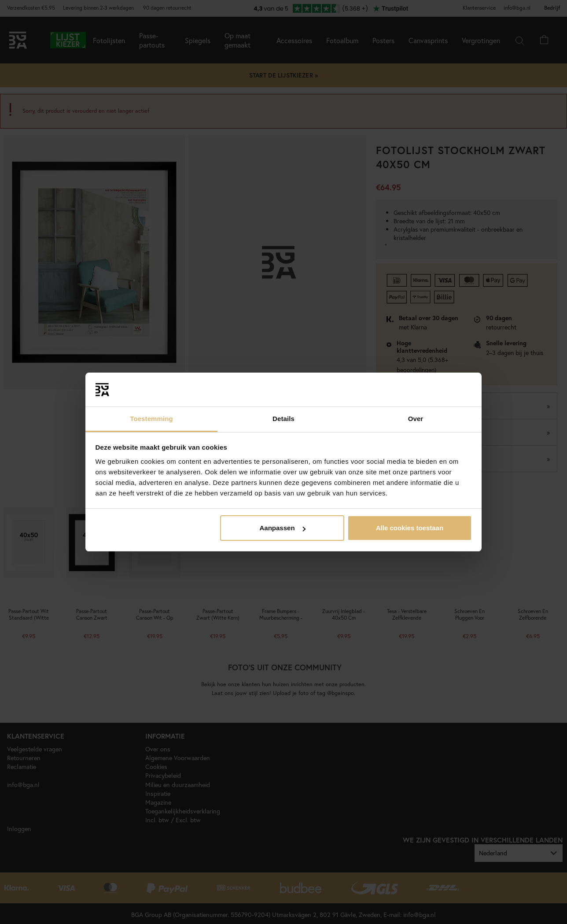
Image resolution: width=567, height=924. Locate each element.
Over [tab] (416, 419)
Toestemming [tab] (151, 419)
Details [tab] (283, 419)
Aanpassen (283, 528)
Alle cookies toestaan (410, 528)
